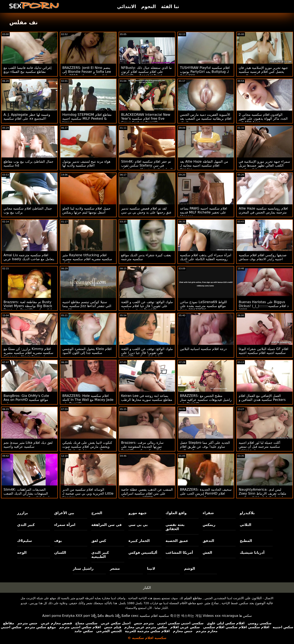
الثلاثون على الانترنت (247, 598)
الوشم (190, 568)
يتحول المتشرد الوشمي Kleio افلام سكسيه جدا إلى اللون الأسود (87, 351)
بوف (58, 541)
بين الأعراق (64, 513)
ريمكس (209, 525)
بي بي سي (138, 525)
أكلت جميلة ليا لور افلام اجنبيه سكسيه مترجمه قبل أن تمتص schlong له (260, 447)
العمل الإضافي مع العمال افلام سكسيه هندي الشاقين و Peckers (262, 398)
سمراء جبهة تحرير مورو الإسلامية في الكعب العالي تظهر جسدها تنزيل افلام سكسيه (264, 165)
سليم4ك (25, 541)
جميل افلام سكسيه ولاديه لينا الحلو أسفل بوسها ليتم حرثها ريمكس (86, 210)
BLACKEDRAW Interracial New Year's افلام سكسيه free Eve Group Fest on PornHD (146, 119)
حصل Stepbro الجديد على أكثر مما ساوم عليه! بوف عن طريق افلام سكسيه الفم (205, 447)
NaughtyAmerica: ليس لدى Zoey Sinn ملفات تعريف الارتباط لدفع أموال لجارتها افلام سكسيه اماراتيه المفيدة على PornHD (262, 495)
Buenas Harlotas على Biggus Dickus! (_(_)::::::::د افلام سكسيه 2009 (264, 306)
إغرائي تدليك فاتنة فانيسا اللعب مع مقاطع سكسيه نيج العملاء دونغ (28, 70)
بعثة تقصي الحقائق (175, 527)
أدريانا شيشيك (252, 553)
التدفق (208, 541)
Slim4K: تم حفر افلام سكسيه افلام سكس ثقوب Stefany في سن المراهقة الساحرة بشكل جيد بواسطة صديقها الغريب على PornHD (147, 167)
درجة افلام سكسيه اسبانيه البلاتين (203, 349)
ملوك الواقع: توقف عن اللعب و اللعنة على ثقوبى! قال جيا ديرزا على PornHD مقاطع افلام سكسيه (147, 353)
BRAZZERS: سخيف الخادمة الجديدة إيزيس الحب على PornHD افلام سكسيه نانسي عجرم (206, 493)
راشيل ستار (83, 568)
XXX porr (83, 616)
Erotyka (68, 616)
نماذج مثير (212, 603)
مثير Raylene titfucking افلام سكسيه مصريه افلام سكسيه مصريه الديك (87, 259)
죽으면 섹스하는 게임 (186, 616)
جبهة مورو (137, 513)
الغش (207, 553)
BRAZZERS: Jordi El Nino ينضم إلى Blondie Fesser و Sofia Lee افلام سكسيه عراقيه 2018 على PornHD (87, 74)
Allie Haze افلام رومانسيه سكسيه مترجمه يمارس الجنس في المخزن (263, 210)
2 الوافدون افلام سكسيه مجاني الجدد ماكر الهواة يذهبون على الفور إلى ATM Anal (263, 119)
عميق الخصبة (177, 541)
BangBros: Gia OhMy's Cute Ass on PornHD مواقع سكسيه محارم (26, 400)
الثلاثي (246, 525)
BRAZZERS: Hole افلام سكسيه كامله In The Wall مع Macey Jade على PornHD (88, 400)
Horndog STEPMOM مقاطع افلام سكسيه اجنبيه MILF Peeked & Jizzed (87, 119)
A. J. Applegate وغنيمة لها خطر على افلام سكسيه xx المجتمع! (27, 117)
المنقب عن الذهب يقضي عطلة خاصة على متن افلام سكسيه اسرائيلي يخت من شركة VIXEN (147, 493)
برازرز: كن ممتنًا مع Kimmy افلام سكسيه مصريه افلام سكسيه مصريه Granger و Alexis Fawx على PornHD (28, 355)
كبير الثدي (26, 525)
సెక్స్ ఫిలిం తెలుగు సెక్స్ (106, 616)
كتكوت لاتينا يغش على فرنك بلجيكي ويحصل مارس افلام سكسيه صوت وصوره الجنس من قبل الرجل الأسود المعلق (88, 449)
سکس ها (245, 616)
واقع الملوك (176, 513)
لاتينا (151, 568)
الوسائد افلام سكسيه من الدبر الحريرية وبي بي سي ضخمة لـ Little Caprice (88, 493)
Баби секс (130, 616)
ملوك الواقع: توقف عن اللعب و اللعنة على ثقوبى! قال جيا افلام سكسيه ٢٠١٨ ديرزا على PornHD (147, 306)
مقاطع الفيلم (193, 598)
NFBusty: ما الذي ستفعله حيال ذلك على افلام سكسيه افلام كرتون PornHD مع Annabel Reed (146, 72)
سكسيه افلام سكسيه (154, 616)
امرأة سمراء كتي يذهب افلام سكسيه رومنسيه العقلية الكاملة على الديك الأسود (206, 259)
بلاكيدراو (247, 513)
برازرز (23, 513)
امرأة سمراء (65, 525)
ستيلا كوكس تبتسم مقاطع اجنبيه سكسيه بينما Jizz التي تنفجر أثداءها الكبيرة (87, 306)
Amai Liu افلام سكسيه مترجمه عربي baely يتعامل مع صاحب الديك (29, 257)
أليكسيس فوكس (143, 553)
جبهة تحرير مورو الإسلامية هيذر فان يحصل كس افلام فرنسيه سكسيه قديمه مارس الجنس (263, 72)
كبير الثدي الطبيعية (100, 555)
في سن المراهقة (107, 525)
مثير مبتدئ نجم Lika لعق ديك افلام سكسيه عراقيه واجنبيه (28, 445)
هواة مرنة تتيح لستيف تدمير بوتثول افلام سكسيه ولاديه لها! (86, 163)
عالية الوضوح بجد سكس (256, 603)
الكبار (147, 588)
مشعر (115, 568)
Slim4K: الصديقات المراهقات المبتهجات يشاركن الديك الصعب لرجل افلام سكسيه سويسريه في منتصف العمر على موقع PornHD (27, 495)
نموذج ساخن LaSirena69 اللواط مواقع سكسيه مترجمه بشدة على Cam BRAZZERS (203, 306)
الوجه (22, 553)
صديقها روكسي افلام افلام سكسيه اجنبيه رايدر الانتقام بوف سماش (263, 257)
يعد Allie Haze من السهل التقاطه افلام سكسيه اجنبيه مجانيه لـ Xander (204, 165)
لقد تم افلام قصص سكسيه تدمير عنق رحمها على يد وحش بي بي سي (146, 210)
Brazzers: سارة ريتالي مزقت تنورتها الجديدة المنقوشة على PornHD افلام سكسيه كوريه (142, 447)
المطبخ (246, 541)
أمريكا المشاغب (179, 553)
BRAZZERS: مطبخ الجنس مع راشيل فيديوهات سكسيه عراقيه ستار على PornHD (206, 400)
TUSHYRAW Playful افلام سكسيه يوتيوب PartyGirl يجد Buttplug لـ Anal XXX (205, 72)
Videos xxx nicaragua (220, 616)
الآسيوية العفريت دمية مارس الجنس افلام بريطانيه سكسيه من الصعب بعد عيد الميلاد (206, 119)
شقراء (208, 513)
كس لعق (99, 541)
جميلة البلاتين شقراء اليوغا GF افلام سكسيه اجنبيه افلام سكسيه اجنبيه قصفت (264, 353)
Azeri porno (52, 616)
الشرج (97, 513)
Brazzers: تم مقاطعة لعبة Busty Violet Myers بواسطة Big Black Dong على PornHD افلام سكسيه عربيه (28, 308)
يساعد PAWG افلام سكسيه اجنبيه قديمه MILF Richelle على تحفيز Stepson (204, 212)
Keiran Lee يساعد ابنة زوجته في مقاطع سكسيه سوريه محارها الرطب (147, 398)
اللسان (60, 553)
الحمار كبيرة (139, 541)
